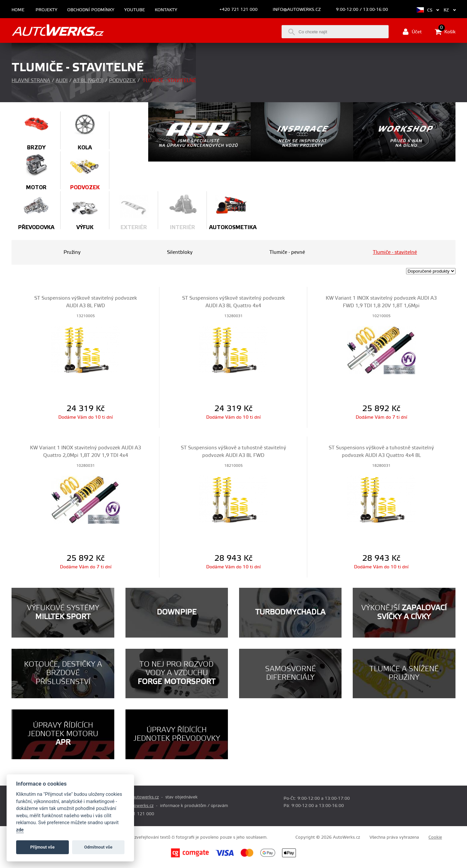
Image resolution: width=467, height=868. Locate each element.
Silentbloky (180, 252)
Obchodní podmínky (91, 10)
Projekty (46, 10)
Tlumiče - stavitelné (395, 252)
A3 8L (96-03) (88, 81)
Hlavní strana (31, 81)
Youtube (135, 10)
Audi (62, 81)
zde (20, 830)
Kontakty (166, 10)
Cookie (435, 837)
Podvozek (122, 81)
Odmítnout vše (98, 847)
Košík (445, 32)
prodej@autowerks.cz (137, 797)
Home (18, 10)
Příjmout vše (42, 847)
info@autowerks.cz (297, 10)
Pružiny (72, 252)
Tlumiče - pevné (287, 252)
